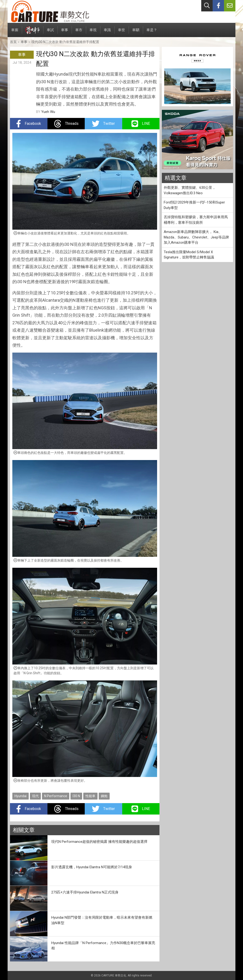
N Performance (56, 796)
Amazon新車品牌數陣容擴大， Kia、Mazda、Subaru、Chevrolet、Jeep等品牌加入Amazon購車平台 (196, 237)
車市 (79, 32)
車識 (107, 32)
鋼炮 (104, 796)
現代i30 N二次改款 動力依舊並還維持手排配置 (65, 42)
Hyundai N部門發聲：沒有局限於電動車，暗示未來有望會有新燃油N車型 (102, 920)
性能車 (90, 796)
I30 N (76, 796)
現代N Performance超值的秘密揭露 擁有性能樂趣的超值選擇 (99, 842)
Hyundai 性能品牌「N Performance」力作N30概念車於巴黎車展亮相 (103, 946)
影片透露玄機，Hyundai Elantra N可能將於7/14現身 (92, 867)
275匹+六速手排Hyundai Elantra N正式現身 (85, 892)
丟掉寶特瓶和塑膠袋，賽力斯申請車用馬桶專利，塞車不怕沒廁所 (196, 220)
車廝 (15, 32)
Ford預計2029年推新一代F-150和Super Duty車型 (194, 205)
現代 (35, 796)
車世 (121, 32)
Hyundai (21, 796)
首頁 (13, 42)
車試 (50, 32)
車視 (93, 32)
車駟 (136, 32)
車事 (65, 32)
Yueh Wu (48, 112)
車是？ (152, 32)
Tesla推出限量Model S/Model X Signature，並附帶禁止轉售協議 (189, 255)
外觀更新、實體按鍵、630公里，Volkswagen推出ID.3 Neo (190, 190)
